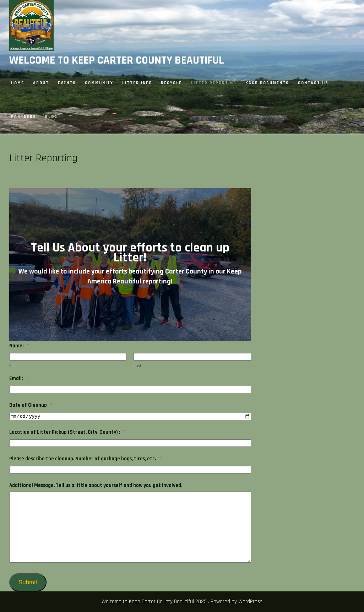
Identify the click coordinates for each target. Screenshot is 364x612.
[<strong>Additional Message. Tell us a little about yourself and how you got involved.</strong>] (130, 527)
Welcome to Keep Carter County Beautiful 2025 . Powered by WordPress (182, 602)
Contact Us (313, 83)
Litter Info (137, 83)
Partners (24, 117)
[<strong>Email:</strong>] (130, 389)
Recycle (171, 83)
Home (18, 83)
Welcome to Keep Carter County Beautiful (117, 60)
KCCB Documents (267, 83)
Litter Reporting (214, 83)
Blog (51, 117)
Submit (28, 582)
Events (67, 83)
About (41, 83)
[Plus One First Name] (68, 357)
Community (99, 83)
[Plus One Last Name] (192, 357)
